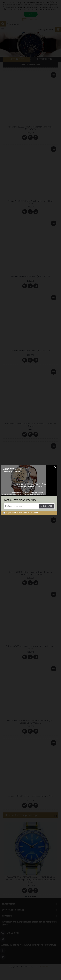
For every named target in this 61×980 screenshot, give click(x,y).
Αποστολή (46, 506)
